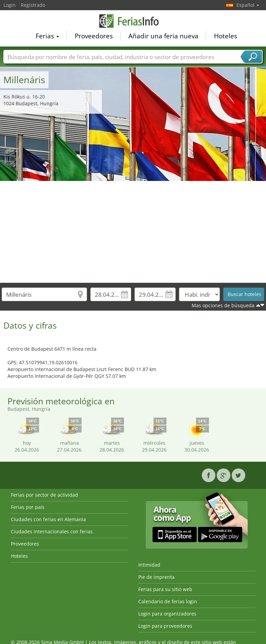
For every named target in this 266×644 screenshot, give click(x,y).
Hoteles (226, 37)
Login (10, 5)
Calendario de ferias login (168, 601)
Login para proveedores (165, 626)
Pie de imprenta (156, 577)
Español (248, 5)
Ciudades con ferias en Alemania (48, 519)
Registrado (33, 5)
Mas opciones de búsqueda (223, 305)
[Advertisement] (133, 232)
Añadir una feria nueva (163, 37)
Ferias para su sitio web (165, 589)
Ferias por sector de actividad (45, 495)
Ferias (47, 37)
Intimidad (149, 565)
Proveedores (94, 37)
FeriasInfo (133, 22)
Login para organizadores (167, 614)
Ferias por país (28, 507)
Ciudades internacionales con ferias (52, 531)
